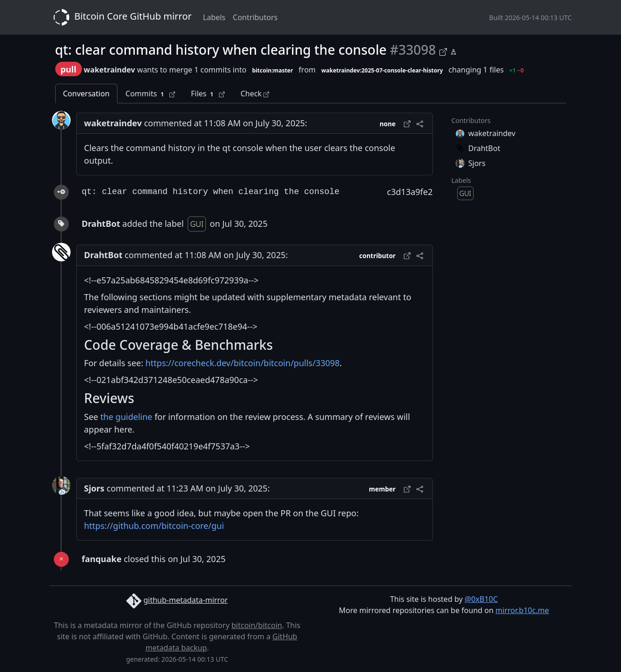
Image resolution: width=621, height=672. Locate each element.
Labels (214, 17)
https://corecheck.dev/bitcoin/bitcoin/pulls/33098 (243, 363)
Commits (150, 94)
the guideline (126, 417)
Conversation (87, 94)
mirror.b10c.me (522, 610)
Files (208, 94)
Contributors (256, 17)
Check (255, 94)
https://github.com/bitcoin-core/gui (154, 526)
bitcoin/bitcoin (256, 625)
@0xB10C (481, 599)
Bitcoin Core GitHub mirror (121, 17)
